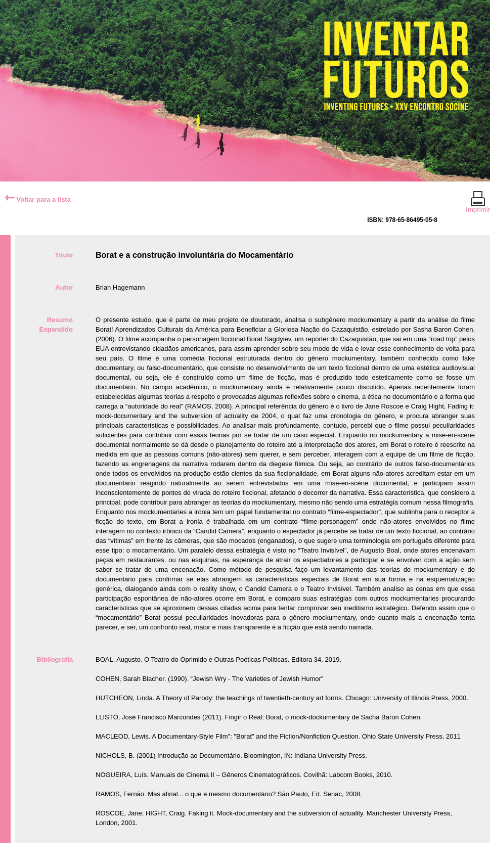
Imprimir (478, 205)
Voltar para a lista (38, 199)
